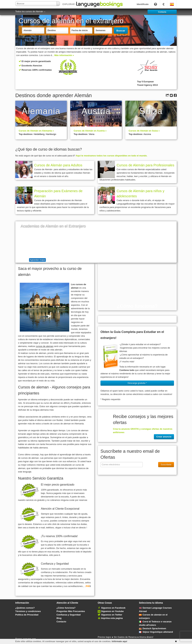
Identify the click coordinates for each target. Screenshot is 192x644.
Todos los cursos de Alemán (30, 11)
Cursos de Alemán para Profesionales (145, 165)
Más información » (64, 55)
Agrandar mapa (37, 260)
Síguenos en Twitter (112, 615)
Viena (91, 134)
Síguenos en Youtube (112, 611)
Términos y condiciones (28, 611)
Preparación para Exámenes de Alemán (58, 194)
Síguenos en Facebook (113, 608)
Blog (59, 618)
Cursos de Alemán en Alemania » (36, 131)
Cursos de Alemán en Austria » (90, 131)
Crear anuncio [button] (164, 437)
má (88, 586)
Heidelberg (39, 134)
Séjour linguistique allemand (156, 632)
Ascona (147, 134)
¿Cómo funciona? (66, 608)
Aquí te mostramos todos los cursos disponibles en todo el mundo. (112, 156)
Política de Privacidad (27, 615)
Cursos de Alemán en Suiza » (144, 131)
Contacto (61, 622)
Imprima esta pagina (112, 618)
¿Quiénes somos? (25, 608)
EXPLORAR (70, 4)
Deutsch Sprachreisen (153, 628)
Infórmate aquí (120, 641)
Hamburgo (51, 134)
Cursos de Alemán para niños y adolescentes (140, 194)
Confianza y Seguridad (69, 615)
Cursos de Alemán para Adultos (58, 165)
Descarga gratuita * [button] (137, 383)
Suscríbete (166, 464)
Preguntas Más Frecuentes (71, 611)
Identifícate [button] (143, 4)
